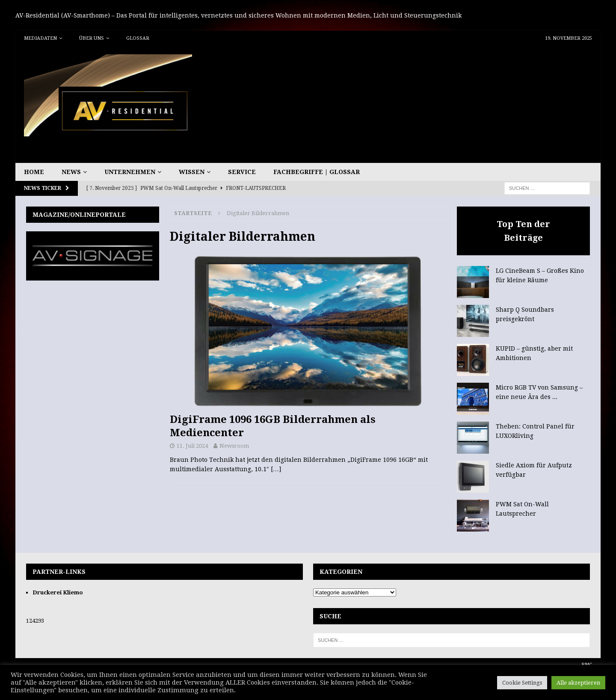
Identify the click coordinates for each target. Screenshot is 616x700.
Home (34, 172)
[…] (276, 469)
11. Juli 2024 (192, 446)
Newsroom (234, 446)
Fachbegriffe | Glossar (317, 172)
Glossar (138, 38)
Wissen (192, 172)
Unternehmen (130, 172)
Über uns (92, 38)
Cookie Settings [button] (522, 683)
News (71, 172)
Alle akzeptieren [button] (578, 683)
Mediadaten (40, 38)
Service (242, 172)
